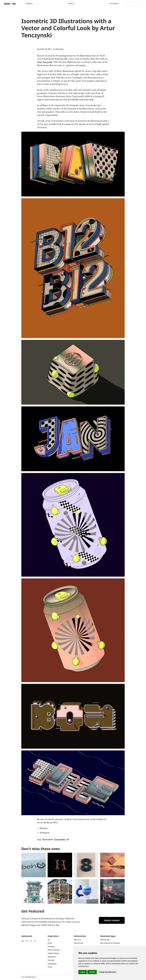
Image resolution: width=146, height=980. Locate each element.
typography (52, 964)
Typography (60, 839)
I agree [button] (83, 972)
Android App (105, 940)
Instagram (45, 833)
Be (23, 941)
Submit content (112, 920)
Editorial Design (54, 950)
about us (77, 940)
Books (50, 943)
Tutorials (51, 960)
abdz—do (10, 4)
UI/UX (50, 967)
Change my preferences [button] (107, 972)
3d (68, 839)
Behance (44, 828)
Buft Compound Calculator (110, 943)
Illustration (52, 957)
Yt (31, 941)
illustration (48, 839)
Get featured (114, 4)
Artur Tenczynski (45, 62)
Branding (51, 946)
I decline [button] (92, 972)
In (27, 941)
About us (71, 4)
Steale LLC (33, 977)
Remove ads (79, 943)
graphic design (53, 953)
